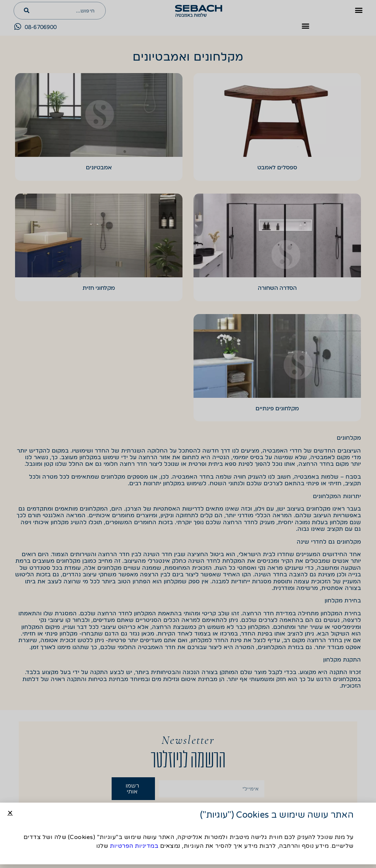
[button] (10, 813)
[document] (188, 434)
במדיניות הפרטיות (134, 847)
